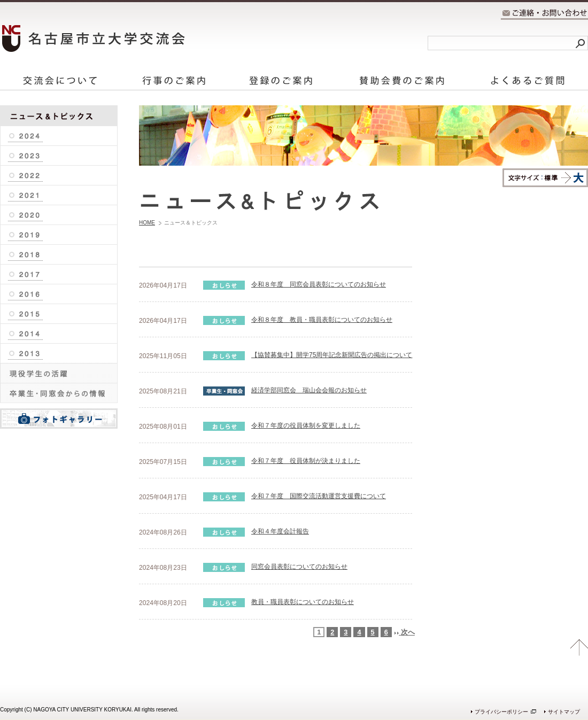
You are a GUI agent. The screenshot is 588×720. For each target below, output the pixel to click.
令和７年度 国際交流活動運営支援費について (319, 496)
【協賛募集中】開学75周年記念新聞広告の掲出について (332, 355)
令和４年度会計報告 (280, 531)
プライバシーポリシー (501, 712)
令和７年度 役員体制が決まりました (306, 461)
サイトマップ (564, 712)
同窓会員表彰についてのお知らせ (299, 567)
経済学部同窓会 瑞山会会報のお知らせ (309, 390)
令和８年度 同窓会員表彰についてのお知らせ (319, 284)
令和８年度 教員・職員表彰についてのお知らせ (322, 320)
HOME (147, 223)
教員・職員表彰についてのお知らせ (303, 602)
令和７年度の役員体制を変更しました (306, 425)
